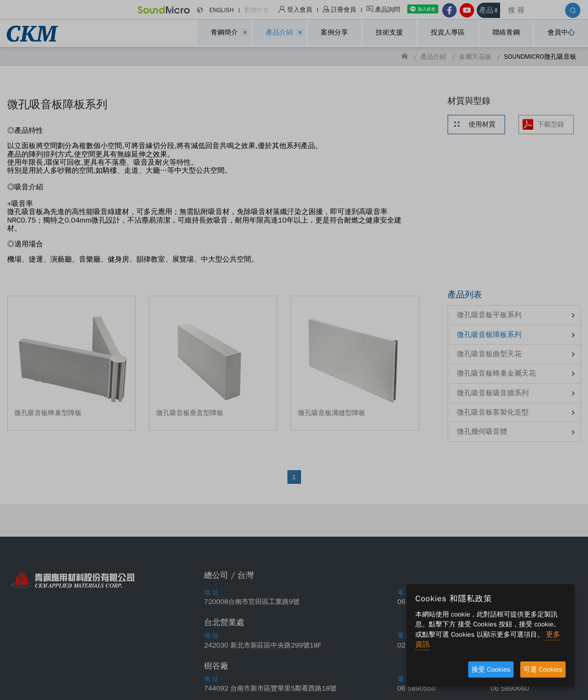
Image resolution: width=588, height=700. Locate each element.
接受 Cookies (491, 669)
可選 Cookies (543, 669)
